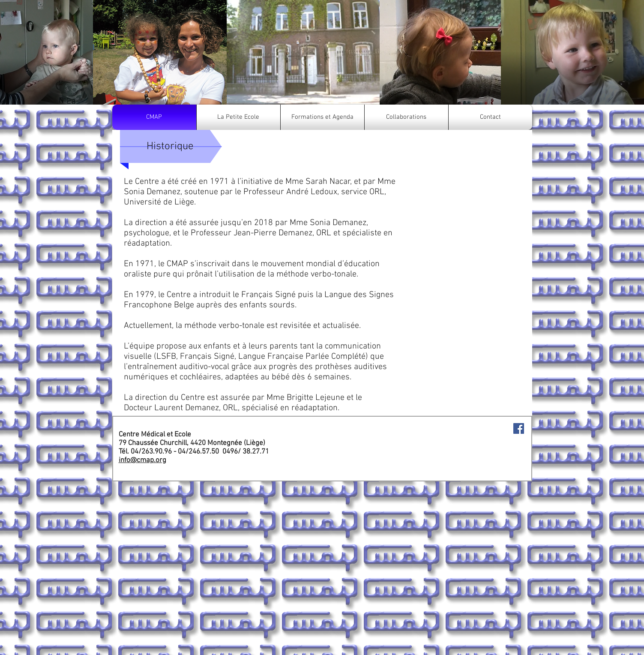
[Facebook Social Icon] (519, 428)
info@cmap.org (142, 460)
